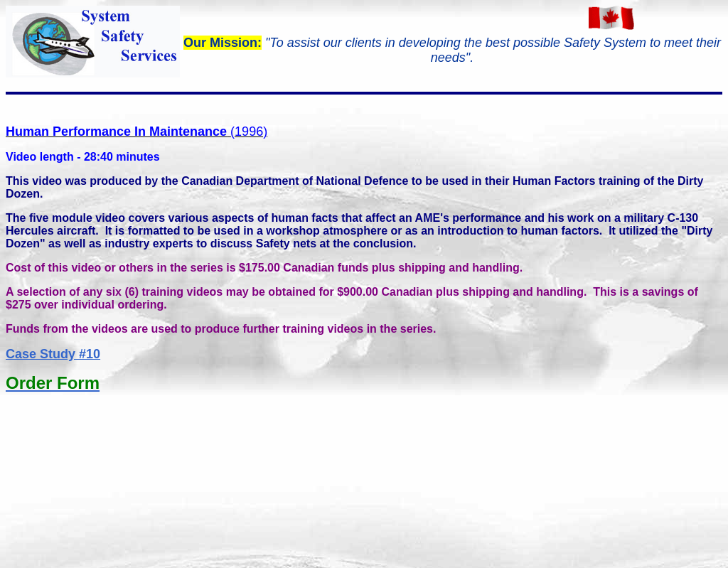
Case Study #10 (53, 354)
